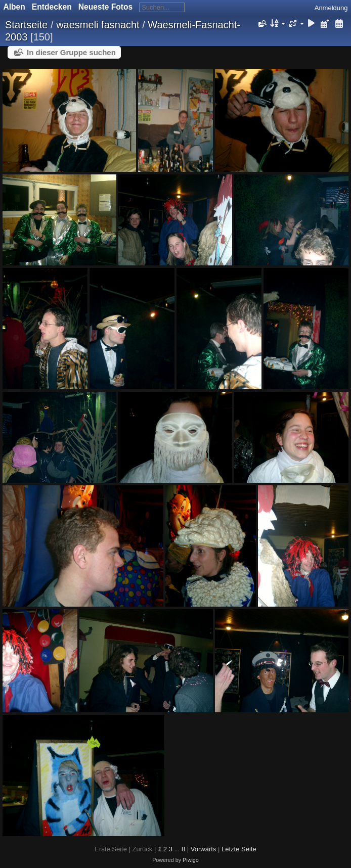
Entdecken (52, 7)
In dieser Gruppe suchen (71, 52)
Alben (14, 7)
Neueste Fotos (105, 7)
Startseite (26, 25)
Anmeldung (331, 8)
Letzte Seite (239, 849)
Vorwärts (204, 849)
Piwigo (191, 860)
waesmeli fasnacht (98, 25)
